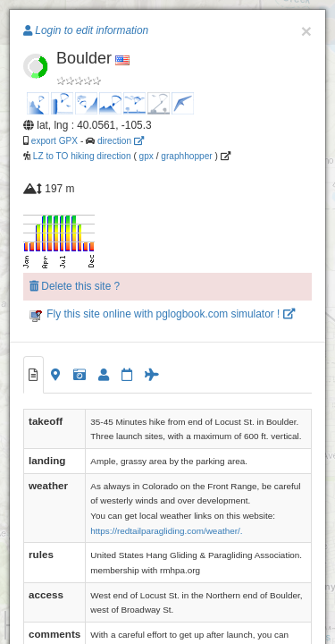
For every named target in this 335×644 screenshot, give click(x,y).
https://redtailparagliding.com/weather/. (166, 531)
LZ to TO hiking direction (81, 156)
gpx (147, 156)
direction (121, 141)
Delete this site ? (75, 286)
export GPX (54, 141)
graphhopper (186, 156)
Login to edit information (86, 30)
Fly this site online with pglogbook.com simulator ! (162, 314)
